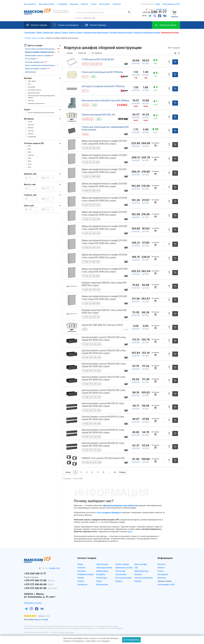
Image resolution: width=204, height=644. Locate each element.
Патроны (138, 574)
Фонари (81, 578)
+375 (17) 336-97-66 (40, 588)
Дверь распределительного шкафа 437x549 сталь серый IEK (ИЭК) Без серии (104, 256)
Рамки (99, 581)
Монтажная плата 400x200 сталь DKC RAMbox (106, 100)
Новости (84, 4)
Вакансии (74, 4)
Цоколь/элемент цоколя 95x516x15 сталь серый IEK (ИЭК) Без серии (103, 418)
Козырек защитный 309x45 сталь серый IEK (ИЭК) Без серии (104, 311)
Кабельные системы (124, 568)
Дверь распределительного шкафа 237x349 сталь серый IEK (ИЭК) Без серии (104, 242)
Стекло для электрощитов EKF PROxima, (102, 72)
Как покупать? (30, 4)
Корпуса (119, 581)
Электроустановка (104, 568)
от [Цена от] (27, 178)
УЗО (136, 568)
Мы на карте (105, 4)
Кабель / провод (122, 564)
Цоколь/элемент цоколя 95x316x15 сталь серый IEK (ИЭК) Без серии (103, 444)
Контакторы (120, 571)
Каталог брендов (95, 25)
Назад (68, 472)
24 (115, 472)
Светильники (30, 33)
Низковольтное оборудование (96, 33)
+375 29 (154, 12)
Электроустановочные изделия (147, 33)
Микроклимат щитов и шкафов (38, 55)
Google (45, 619)
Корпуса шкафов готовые (36, 68)
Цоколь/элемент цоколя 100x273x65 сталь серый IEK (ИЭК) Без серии (104, 352)
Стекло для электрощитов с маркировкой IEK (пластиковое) (105, 128)
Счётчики (81, 568)
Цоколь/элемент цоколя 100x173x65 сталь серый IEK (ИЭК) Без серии (103, 378)
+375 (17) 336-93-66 (39, 584)
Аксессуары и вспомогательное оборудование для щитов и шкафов (53, 49)
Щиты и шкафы (141, 564)
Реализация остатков (170, 33)
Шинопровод (30, 72)
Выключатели (102, 584)
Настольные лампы (123, 578)
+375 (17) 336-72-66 (39, 580)
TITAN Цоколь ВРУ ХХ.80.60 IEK (98, 59)
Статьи (94, 4)
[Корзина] (175, 12)
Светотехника (102, 564)
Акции (66, 25)
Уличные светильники (144, 578)
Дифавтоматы (102, 571)
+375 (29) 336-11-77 (35, 573)
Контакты (117, 4)
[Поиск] (129, 12)
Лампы (39, 33)
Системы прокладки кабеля (121, 33)
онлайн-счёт (161, 9)
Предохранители (141, 571)
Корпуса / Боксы (76, 33)
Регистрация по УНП (171, 4)
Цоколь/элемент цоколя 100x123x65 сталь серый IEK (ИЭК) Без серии (104, 391)
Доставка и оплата (47, 4)
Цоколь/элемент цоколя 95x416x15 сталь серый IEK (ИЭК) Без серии (103, 431)
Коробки (138, 581)
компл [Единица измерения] (169, 62)
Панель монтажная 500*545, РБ (98, 114)
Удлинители (82, 584)
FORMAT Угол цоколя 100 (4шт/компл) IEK (103, 458)
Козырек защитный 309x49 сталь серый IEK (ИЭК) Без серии (104, 284)
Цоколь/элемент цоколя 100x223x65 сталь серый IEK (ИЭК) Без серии (104, 365)
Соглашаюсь (131, 640)
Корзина (175, 17)
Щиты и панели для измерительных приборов (44, 65)
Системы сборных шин (35, 62)
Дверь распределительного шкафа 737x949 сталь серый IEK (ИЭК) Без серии (104, 156)
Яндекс (37, 619)
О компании (62, 4)
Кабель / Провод (61, 33)
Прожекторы (48, 33)
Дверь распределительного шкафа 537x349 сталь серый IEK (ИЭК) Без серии (104, 213)
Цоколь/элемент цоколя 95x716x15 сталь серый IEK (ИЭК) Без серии (103, 405)
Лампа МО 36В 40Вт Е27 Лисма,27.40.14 (102, 325)
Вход (158, 4)
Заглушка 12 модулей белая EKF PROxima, (103, 86)
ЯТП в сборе (30, 59)
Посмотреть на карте (33, 603)
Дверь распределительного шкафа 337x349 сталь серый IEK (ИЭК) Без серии (104, 227)
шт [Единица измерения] (171, 75)
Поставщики (163, 574)
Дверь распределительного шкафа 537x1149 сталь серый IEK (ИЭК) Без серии (104, 270)
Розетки (81, 581)
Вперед (122, 472)
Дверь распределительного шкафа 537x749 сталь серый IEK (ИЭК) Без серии (104, 142)
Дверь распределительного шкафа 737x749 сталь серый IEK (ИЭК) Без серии (104, 171)
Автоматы (82, 571)
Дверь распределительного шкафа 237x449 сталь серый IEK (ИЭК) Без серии (104, 199)
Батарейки (101, 574)
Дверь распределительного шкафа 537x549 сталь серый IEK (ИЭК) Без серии (104, 298)
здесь (130, 531)
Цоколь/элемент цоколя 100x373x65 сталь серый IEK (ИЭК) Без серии (104, 339)
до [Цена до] (43, 178)
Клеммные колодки (86, 574)
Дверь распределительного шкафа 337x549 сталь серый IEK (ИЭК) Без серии (104, 185)
